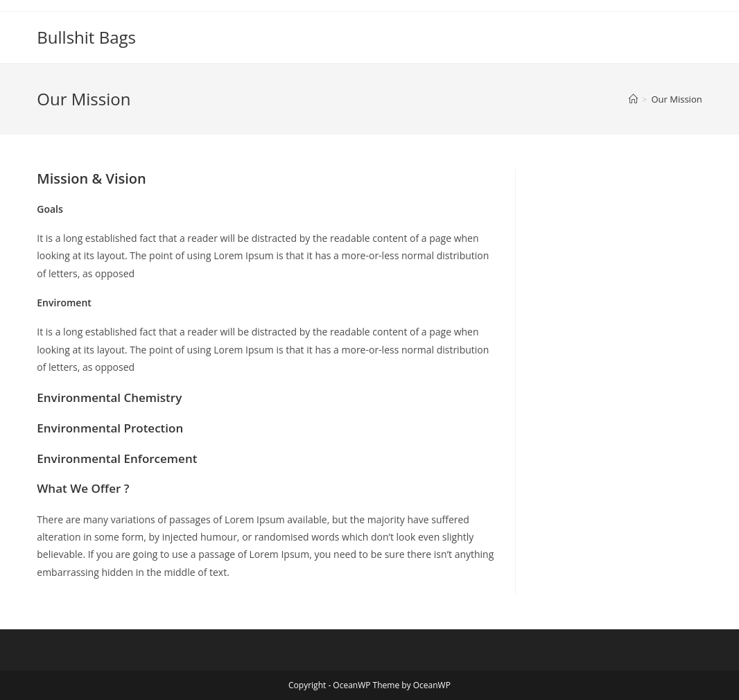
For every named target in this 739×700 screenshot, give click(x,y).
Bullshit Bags (86, 37)
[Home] (633, 99)
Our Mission (676, 99)
